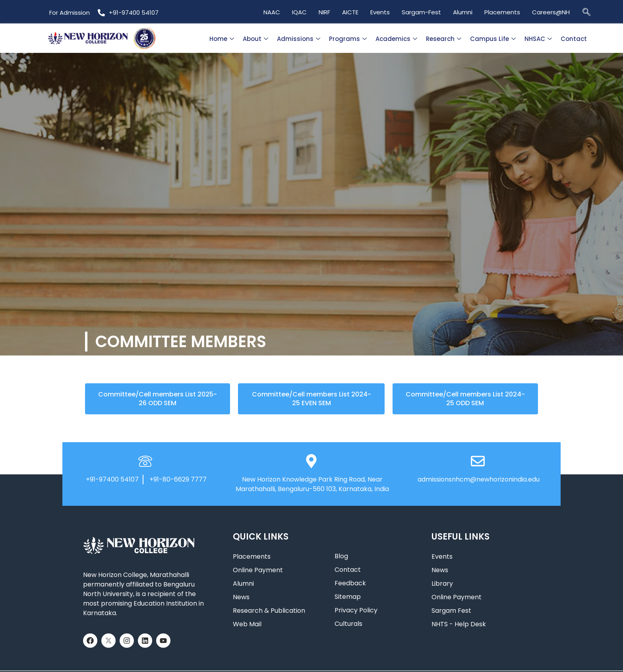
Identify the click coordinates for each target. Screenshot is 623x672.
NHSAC (538, 39)
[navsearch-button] (586, 12)
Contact (574, 39)
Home (222, 39)
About (255, 39)
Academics (396, 39)
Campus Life (493, 39)
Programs (348, 39)
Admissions (299, 39)
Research (444, 39)
